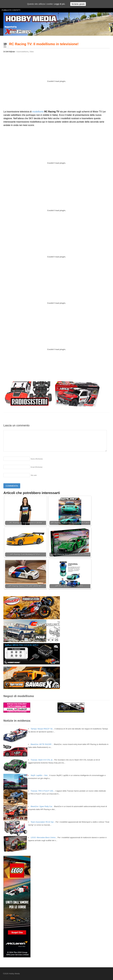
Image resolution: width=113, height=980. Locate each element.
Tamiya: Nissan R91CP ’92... (42, 729)
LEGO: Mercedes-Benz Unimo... (44, 837)
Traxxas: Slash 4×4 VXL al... (42, 760)
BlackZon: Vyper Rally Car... (42, 806)
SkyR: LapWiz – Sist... (40, 775)
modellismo (38, 112)
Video (32, 52)
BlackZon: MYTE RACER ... (42, 744)
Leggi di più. (60, 4)
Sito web (34, 475)
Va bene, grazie (78, 4)
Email (37, 467)
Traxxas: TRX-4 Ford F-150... (43, 791)
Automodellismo (22, 52)
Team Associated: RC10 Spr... (43, 822)
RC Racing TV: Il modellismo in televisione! (44, 44)
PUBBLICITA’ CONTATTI (11, 10)
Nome (37, 459)
